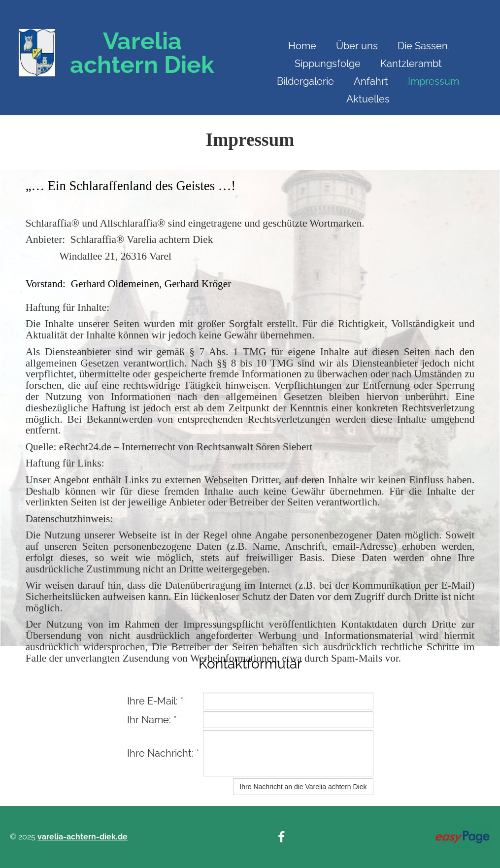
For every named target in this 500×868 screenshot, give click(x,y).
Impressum (433, 81)
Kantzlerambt (411, 64)
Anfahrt (371, 81)
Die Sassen (423, 46)
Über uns (357, 46)
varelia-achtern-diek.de (83, 837)
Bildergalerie (305, 81)
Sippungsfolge (328, 64)
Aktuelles (368, 99)
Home (302, 46)
